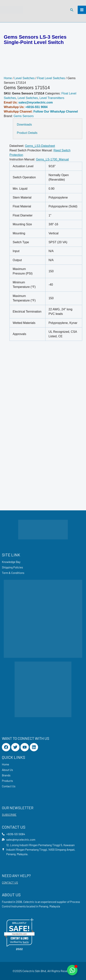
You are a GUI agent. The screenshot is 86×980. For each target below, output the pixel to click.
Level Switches (25, 78)
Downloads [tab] (24, 125)
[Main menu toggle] (82, 10)
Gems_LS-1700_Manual (52, 159)
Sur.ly (26, 942)
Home (8, 78)
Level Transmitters (52, 98)
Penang (43, 906)
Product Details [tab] (27, 133)
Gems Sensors (24, 116)
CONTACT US (10, 883)
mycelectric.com (19, 934)
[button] (72, 10)
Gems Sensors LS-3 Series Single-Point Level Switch (35, 40)
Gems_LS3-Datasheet (40, 146)
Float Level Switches (51, 78)
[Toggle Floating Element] (72, 970)
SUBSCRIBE (9, 815)
